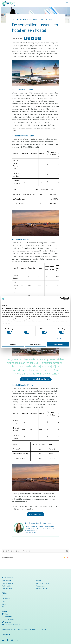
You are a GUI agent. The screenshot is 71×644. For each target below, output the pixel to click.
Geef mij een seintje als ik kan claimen (36, 379)
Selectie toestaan (36, 344)
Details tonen (61, 339)
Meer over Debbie (30, 532)
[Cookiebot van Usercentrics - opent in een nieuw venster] (61, 299)
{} (26, 551)
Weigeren (13, 344)
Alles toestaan (58, 344)
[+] (29, 551)
